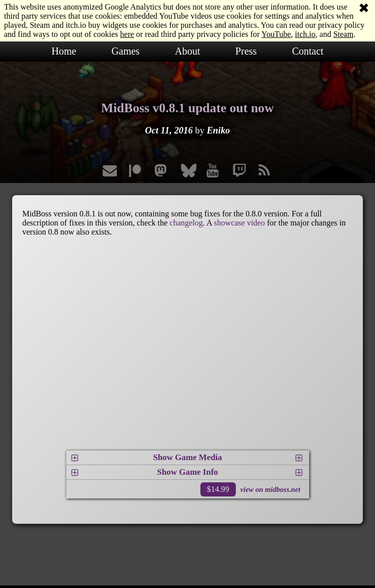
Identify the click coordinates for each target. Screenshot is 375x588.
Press (246, 51)
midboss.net (283, 489)
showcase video (240, 223)
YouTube (276, 34)
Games (126, 51)
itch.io (305, 34)
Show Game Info (187, 472)
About (187, 51)
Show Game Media (187, 457)
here (127, 34)
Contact (308, 51)
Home (64, 51)
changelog (186, 223)
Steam (343, 34)
